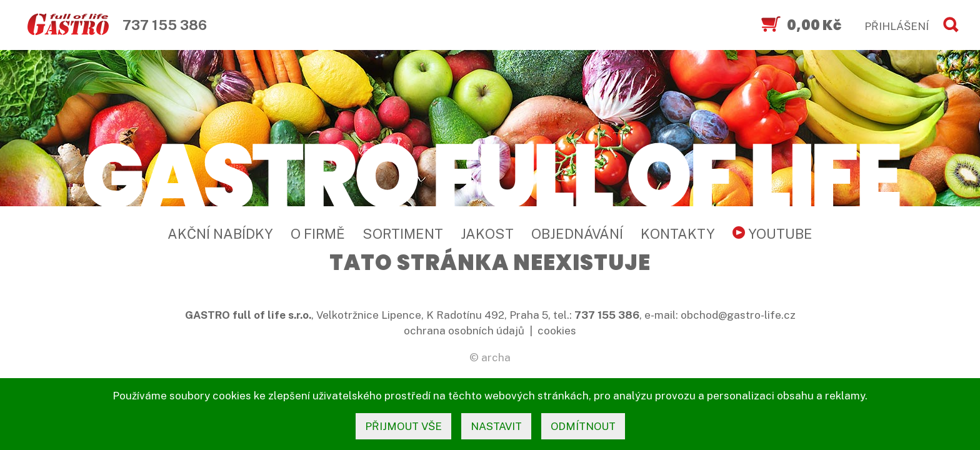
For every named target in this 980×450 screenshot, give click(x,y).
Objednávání (577, 234)
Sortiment (403, 234)
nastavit (496, 426)
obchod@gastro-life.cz (738, 315)
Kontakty (678, 234)
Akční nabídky (220, 234)
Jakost (487, 234)
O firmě (318, 234)
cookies (557, 331)
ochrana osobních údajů (464, 331)
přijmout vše (403, 426)
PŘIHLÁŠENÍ (897, 26)
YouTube (772, 234)
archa (496, 357)
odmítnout (583, 426)
